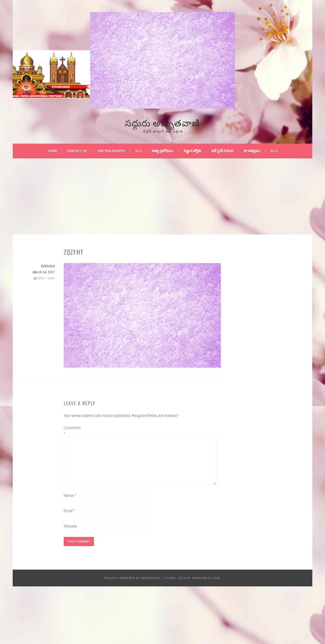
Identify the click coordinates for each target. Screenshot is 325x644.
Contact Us (77, 151)
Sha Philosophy (111, 151)
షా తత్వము (252, 151)
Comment (72, 431)
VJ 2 (138, 151)
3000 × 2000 (46, 278)
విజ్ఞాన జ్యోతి (192, 151)
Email (70, 511)
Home (53, 151)
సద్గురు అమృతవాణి (162, 122)
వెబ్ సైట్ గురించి (222, 151)
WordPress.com (206, 578)
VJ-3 (274, 151)
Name (70, 495)
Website (70, 526)
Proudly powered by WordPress (132, 578)
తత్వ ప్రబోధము (162, 151)
